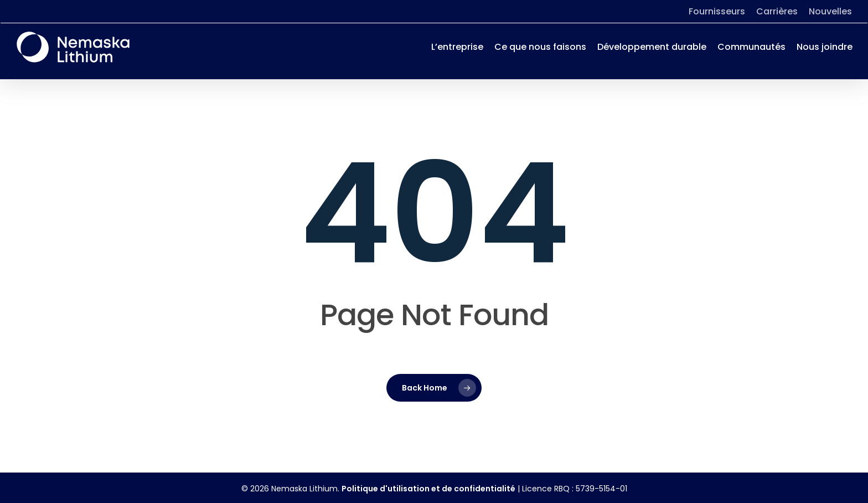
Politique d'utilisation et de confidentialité (428, 489)
